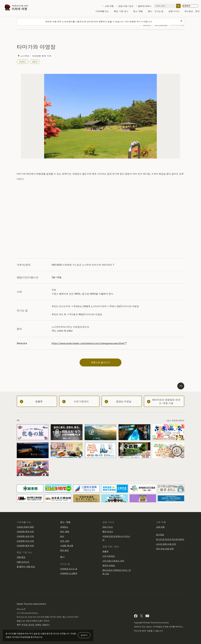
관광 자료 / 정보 (126, 6)
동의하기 (84, 635)
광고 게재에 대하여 (176, 420)
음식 (62, 536)
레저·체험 (65, 531)
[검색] (178, 6)
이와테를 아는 (104, 11)
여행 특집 (21, 557)
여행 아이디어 (23, 562)
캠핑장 (35, 62)
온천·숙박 (65, 541)
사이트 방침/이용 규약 (166, 544)
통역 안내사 (108, 531)
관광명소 (23, 62)
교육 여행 (109, 6)
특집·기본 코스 (122, 11)
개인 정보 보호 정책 (165, 549)
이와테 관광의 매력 (25, 527)
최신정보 (189, 11)
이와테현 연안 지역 (25, 541)
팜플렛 (105, 551)
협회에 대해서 (145, 6)
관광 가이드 (175, 11)
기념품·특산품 (67, 545)
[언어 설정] (190, 6)
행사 (150, 11)
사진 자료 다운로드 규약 (113, 561)
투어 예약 (64, 550)
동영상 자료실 (109, 565)
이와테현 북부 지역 (25, 545)
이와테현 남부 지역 (25, 536)
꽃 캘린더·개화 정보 (26, 566)
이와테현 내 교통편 (69, 573)
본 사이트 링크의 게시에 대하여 (170, 539)
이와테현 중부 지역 (25, 531)
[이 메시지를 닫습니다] (181, 21)
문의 (197, 11)
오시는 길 (160, 11)
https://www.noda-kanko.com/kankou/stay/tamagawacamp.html (89, 343)
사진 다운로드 (109, 556)
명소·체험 (139, 11)
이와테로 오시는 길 (69, 569)
